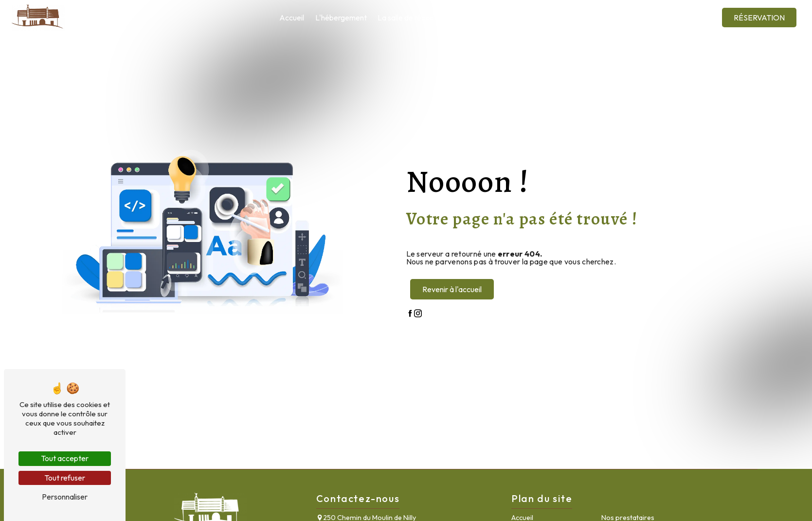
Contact (672, 18)
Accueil (292, 18)
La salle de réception (412, 18)
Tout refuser (65, 478)
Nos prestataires (485, 18)
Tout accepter (65, 458)
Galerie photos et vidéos (607, 18)
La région (540, 18)
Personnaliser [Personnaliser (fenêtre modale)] (65, 497)
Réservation (759, 18)
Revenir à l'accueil (452, 289)
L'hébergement (341, 18)
